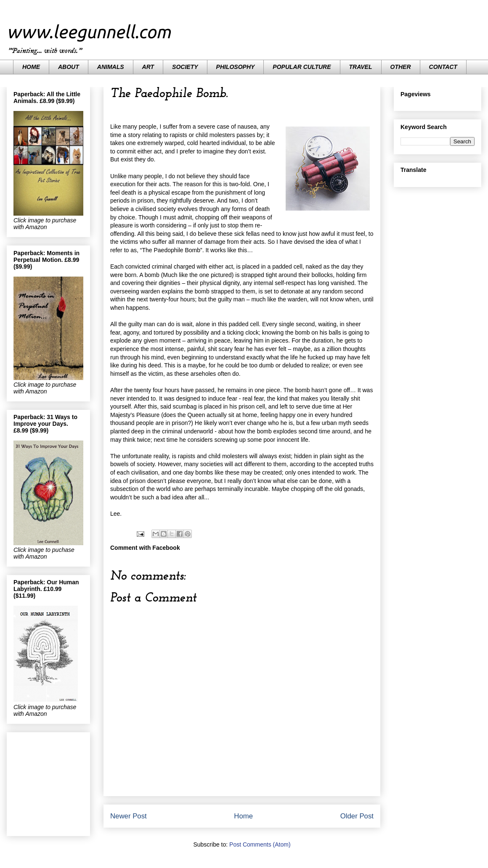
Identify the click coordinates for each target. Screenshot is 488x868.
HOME (31, 67)
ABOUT (69, 67)
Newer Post (129, 816)
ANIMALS (111, 67)
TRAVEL (361, 67)
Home (243, 816)
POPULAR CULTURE (302, 67)
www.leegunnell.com (89, 32)
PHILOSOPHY (236, 67)
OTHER (401, 67)
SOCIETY (185, 67)
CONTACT (443, 67)
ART (148, 67)
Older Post (357, 816)
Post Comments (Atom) (260, 844)
